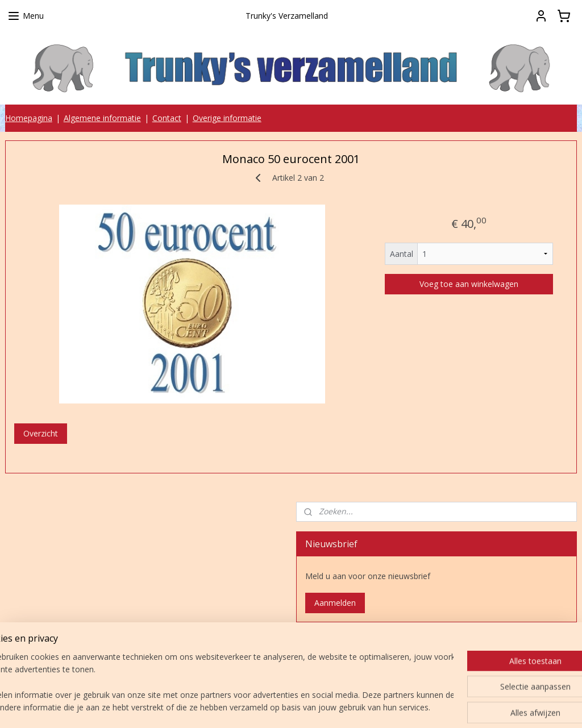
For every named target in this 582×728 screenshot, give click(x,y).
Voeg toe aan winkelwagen (469, 284)
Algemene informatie (102, 118)
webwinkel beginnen (329, 707)
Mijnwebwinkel (428, 707)
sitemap (262, 707)
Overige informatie (227, 118)
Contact (167, 118)
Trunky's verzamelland (352, 650)
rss (286, 707)
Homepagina (29, 118)
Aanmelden (335, 603)
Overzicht (41, 433)
